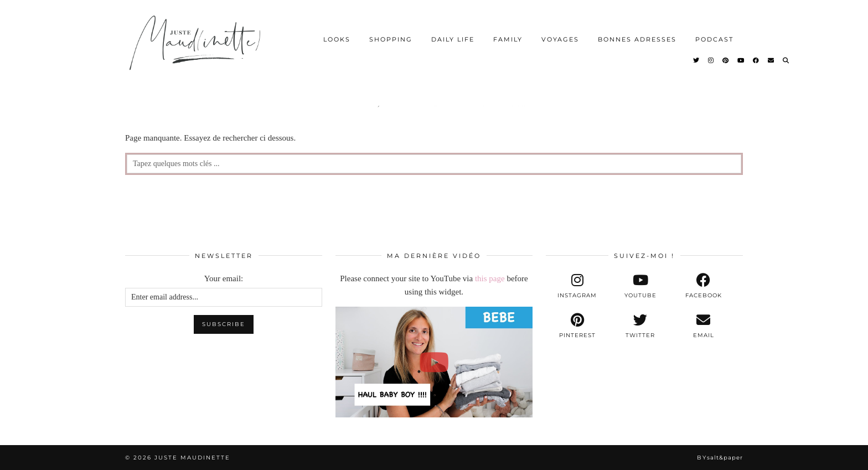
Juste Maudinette (192, 458)
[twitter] (640, 326)
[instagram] (577, 286)
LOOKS (337, 39)
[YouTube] (741, 60)
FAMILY (508, 39)
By (720, 458)
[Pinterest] (726, 60)
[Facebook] (756, 60)
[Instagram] (711, 60)
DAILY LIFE (453, 39)
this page (490, 278)
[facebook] (704, 286)
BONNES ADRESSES (637, 39)
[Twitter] (697, 60)
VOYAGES (560, 39)
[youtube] (640, 286)
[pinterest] (577, 326)
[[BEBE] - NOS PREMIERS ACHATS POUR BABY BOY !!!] (434, 362)
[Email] (771, 60)
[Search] (786, 60)
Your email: (224, 278)
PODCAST (714, 39)
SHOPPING (391, 39)
